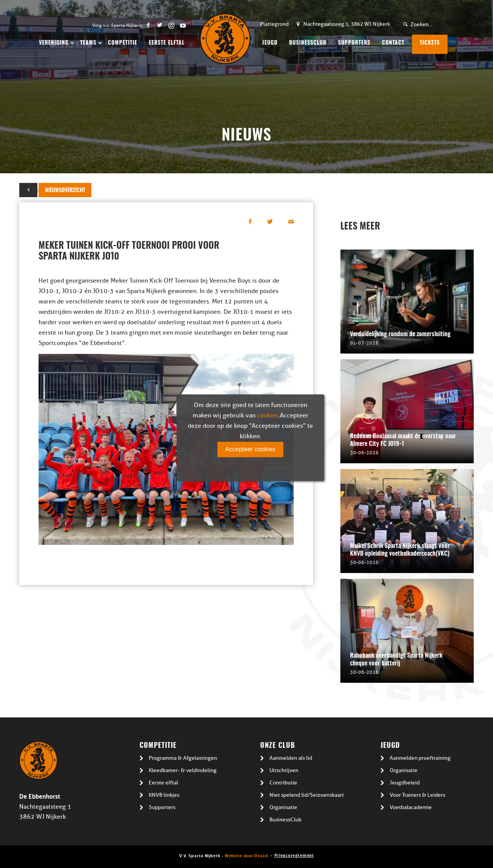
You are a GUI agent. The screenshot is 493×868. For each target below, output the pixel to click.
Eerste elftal (163, 783)
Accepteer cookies (250, 449)
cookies (268, 416)
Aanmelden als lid (291, 758)
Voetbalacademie (411, 807)
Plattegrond (274, 24)
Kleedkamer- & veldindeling (183, 770)
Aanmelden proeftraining (420, 758)
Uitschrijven (284, 770)
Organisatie (283, 807)
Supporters (162, 807)
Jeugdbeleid (405, 783)
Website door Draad (246, 855)
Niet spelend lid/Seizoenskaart (307, 795)
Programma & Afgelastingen (183, 758)
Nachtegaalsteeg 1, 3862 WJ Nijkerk (347, 24)
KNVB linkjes (164, 795)
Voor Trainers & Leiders (417, 795)
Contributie (283, 783)
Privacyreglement (294, 855)
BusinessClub (285, 820)
